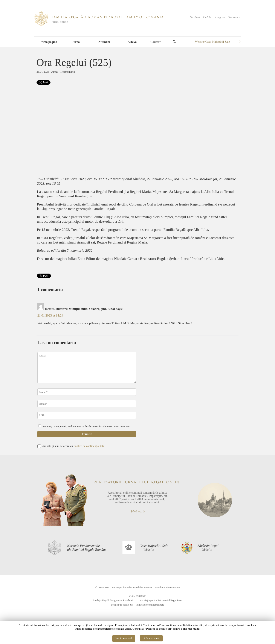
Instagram (220, 17)
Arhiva (132, 42)
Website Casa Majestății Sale (212, 42)
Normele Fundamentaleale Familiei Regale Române (87, 548)
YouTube (207, 17)
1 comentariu (68, 72)
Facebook (195, 17)
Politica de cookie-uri (122, 605)
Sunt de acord (124, 638)
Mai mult (137, 512)
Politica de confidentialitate (150, 605)
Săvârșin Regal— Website (208, 548)
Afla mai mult (151, 638)
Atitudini (104, 42)
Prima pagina (48, 42)
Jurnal (76, 42)
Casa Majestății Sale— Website (154, 548)
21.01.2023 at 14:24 (50, 315)
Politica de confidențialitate (89, 446)
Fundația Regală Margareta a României (113, 600)
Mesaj (87, 368)
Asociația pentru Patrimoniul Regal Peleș (161, 600)
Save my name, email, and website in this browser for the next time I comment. (87, 426)
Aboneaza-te (234, 17)
